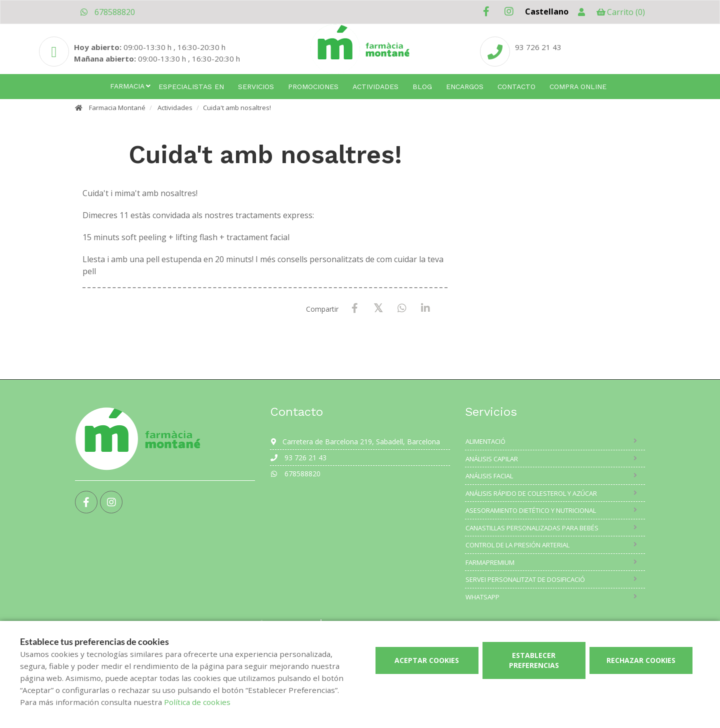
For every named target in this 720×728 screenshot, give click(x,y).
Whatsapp (482, 597)
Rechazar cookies (641, 660)
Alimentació (485, 441)
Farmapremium (490, 562)
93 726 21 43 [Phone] (538, 47)
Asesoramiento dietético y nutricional (531, 510)
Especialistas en (191, 87)
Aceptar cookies (427, 660)
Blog (422, 87)
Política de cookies (197, 702)
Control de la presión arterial (517, 545)
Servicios (256, 87)
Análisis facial (489, 476)
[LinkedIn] (425, 308)
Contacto (516, 87)
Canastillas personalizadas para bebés (532, 528)
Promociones (313, 87)
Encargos (465, 87)
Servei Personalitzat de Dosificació (525, 579)
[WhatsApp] (402, 308)
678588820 (107, 12)
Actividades (375, 87)
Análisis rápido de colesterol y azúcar (531, 493)
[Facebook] (355, 308)
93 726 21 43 (298, 458)
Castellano (547, 12)
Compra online (578, 87)
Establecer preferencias (534, 660)
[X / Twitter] (378, 308)
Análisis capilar (492, 459)
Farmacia (127, 86)
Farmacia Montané (117, 108)
